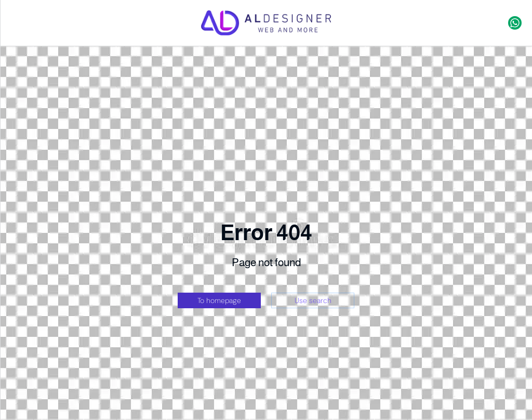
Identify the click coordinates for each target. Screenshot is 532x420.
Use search (313, 300)
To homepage (219, 300)
